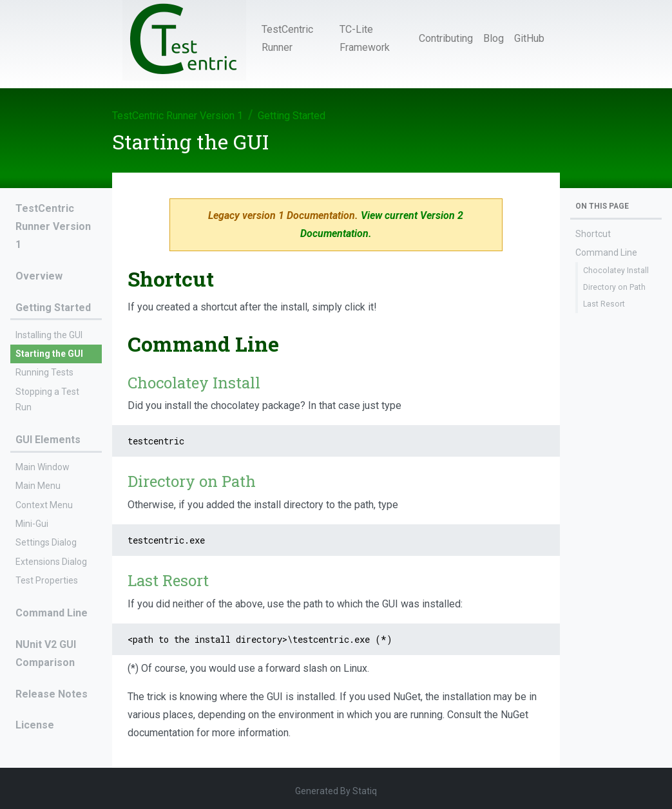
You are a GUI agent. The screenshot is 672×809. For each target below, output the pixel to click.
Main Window (43, 467)
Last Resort (604, 304)
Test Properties (47, 580)
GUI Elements (48, 440)
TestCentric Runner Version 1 (178, 116)
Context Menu (44, 505)
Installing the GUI (49, 335)
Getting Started (292, 116)
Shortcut (593, 234)
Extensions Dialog (51, 562)
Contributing (446, 38)
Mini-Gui (32, 524)
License (35, 725)
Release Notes (52, 694)
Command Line (52, 613)
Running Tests (44, 372)
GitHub (529, 38)
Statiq (365, 791)
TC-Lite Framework (365, 38)
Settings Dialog (46, 542)
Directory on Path (614, 287)
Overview (39, 276)
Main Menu (38, 486)
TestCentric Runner (287, 38)
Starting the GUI (49, 354)
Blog (494, 38)
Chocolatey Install (616, 271)
